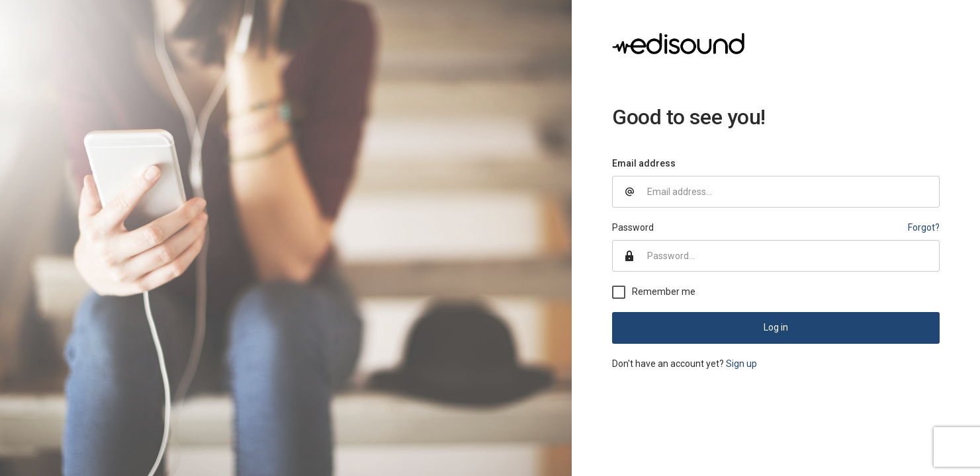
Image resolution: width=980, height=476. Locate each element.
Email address (644, 163)
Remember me (664, 292)
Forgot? (924, 227)
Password (633, 227)
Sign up (741, 364)
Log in (776, 327)
